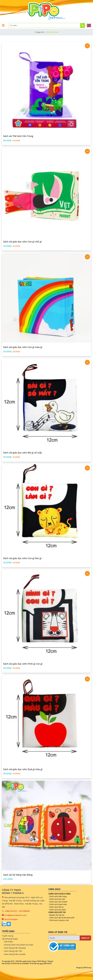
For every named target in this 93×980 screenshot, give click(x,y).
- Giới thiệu (8, 942)
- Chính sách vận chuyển (58, 902)
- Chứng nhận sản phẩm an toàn (18, 945)
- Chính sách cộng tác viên (59, 920)
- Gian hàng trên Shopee (14, 948)
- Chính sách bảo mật (57, 899)
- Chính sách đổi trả (56, 907)
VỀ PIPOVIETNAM (10, 939)
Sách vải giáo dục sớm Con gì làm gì (22, 558)
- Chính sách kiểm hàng (57, 896)
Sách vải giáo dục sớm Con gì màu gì (23, 347)
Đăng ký (85, 938)
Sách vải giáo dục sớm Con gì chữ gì (22, 242)
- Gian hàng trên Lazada (14, 954)
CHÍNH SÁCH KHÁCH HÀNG (59, 894)
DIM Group (87, 968)
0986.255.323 (11, 911)
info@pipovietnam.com (15, 915)
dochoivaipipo (11, 919)
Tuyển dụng (8, 936)
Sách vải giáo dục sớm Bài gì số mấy (23, 453)
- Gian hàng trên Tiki (12, 951)
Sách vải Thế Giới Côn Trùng (18, 136)
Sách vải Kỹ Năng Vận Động (18, 875)
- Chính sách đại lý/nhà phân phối (61, 918)
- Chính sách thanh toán (58, 904)
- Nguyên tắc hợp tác (56, 915)
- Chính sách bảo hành (57, 910)
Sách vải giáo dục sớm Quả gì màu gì (23, 769)
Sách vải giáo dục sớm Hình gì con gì (23, 664)
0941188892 (24, 911)
